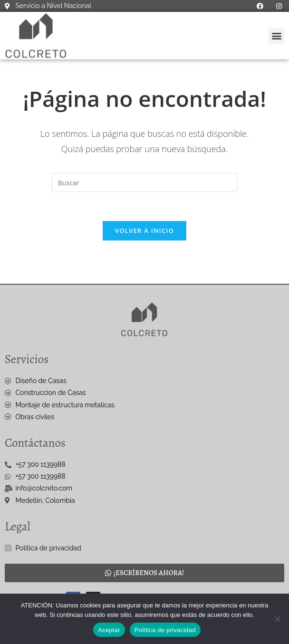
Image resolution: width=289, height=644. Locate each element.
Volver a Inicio (144, 231)
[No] (277, 619)
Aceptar (109, 630)
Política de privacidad (165, 630)
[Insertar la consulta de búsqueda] (144, 183)
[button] (276, 36)
